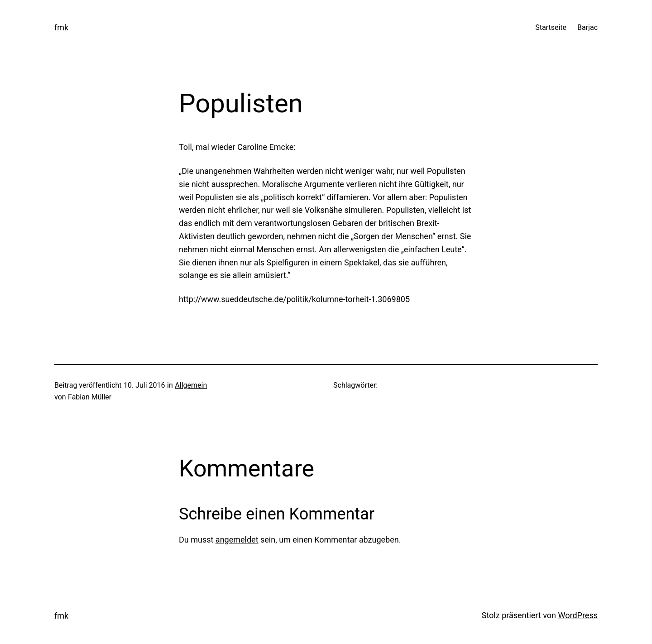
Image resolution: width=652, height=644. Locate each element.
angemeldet (237, 540)
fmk (61, 27)
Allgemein (191, 385)
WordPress (578, 615)
